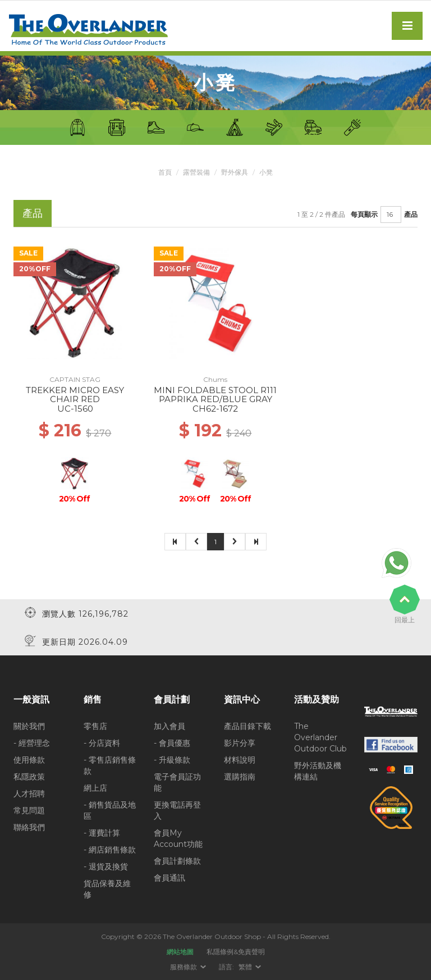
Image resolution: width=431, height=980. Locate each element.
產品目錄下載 (247, 726)
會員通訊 (169, 878)
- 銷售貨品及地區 (110, 810)
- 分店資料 (102, 743)
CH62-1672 (215, 409)
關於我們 (29, 726)
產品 (411, 214)
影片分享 (240, 743)
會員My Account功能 (178, 838)
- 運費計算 (102, 833)
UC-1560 (75, 409)
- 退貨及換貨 (106, 867)
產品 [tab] (33, 213)
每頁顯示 (364, 214)
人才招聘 (29, 794)
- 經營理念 (32, 743)
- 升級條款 (172, 760)
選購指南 (240, 777)
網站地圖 (180, 952)
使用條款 (29, 760)
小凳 (266, 172)
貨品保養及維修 (107, 889)
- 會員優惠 (172, 743)
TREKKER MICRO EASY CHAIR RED (75, 395)
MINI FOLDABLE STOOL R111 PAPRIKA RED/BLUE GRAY (215, 395)
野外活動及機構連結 (318, 771)
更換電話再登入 (177, 810)
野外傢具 (235, 172)
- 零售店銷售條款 (110, 765)
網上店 (95, 788)
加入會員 (169, 726)
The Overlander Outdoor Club (320, 737)
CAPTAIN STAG (75, 379)
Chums (215, 379)
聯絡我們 (29, 827)
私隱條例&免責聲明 (236, 952)
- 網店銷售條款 (110, 850)
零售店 (95, 726)
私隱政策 (29, 777)
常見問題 (29, 810)
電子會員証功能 (177, 782)
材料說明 (240, 760)
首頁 (165, 172)
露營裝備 (196, 172)
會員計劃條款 (177, 861)
